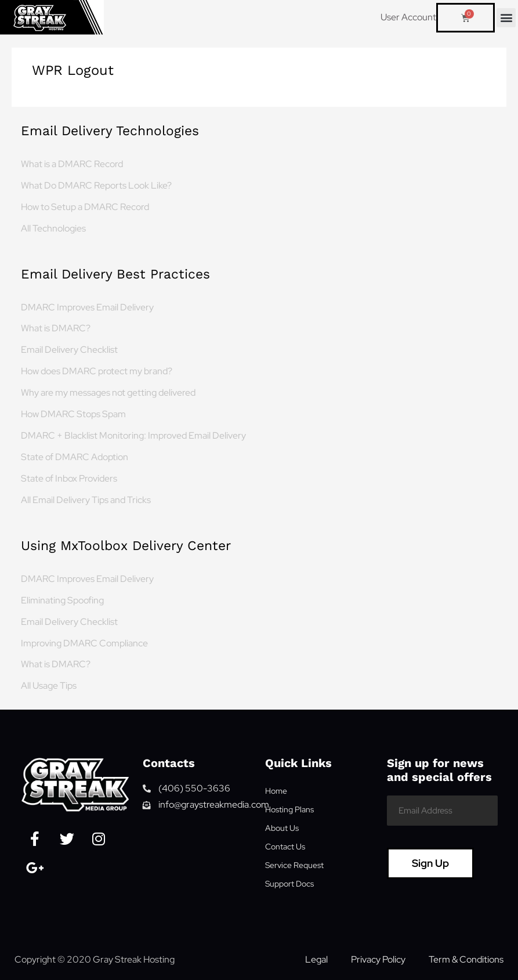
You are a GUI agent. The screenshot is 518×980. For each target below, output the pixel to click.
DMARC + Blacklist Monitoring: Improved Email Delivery (133, 435)
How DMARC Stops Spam (73, 414)
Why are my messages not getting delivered (108, 392)
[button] (506, 18)
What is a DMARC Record (72, 164)
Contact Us (285, 847)
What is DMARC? (56, 328)
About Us (282, 828)
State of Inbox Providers (69, 478)
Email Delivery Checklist (69, 349)
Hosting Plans (289, 809)
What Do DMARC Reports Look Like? (96, 185)
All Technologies (53, 228)
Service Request (294, 865)
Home (276, 791)
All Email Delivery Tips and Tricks (86, 500)
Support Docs (289, 884)
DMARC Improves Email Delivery (87, 307)
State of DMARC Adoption (75, 457)
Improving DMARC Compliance (84, 643)
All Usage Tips (49, 685)
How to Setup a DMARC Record (85, 207)
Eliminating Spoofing (62, 600)
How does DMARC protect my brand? (97, 371)
